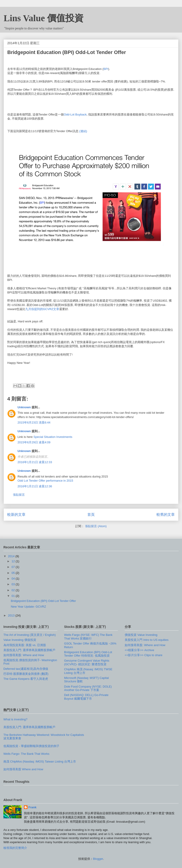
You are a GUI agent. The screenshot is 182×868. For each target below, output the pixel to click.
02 (14, 590)
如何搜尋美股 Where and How (23, 769)
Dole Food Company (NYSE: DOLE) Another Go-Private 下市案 (88, 688)
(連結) (83, 131)
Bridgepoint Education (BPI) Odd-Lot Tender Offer (43, 601)
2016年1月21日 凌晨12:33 (35, 462)
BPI (106, 69)
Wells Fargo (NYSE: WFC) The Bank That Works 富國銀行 (88, 637)
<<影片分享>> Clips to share (143, 655)
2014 (12, 556)
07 (14, 567)
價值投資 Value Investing (141, 635)
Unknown (24, 407)
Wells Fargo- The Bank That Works (26, 754)
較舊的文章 (166, 515)
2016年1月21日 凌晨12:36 (35, 486)
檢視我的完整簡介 (15, 848)
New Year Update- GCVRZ (28, 607)
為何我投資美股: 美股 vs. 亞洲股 (25, 645)
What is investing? (15, 719)
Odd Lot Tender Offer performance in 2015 (45, 481)
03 (14, 584)
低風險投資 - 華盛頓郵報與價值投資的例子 (31, 746)
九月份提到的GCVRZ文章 (42, 309)
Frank (32, 807)
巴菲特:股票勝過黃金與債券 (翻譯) (26, 674)
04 (14, 579)
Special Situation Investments (53, 437)
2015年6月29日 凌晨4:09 (34, 442)
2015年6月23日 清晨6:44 (34, 422)
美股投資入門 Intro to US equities (147, 640)
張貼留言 (19, 495)
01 (14, 596)
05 (14, 573)
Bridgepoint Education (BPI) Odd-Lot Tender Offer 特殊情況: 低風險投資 (88, 654)
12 (14, 561)
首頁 (91, 515)
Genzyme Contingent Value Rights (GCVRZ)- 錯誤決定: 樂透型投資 (87, 662)
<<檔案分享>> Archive (139, 650)
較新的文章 (16, 515)
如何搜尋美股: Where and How (24, 655)
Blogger (98, 859)
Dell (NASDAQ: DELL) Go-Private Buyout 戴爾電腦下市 (86, 697)
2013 (12, 615)
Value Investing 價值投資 (20, 640)
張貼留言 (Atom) (96, 526)
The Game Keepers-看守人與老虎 (26, 679)
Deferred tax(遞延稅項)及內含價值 (26, 669)
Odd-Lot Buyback (75, 114)
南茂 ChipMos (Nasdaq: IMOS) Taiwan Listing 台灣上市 (40, 761)
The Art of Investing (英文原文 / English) (30, 635)
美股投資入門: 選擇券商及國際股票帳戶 (29, 650)
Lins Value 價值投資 (44, 18)
